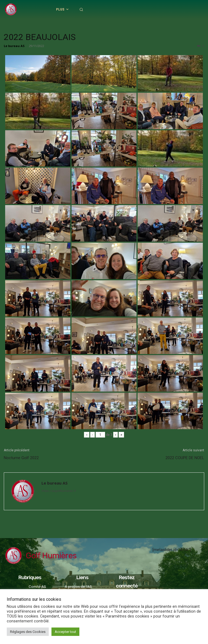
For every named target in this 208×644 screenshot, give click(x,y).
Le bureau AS (14, 46)
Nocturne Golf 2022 (21, 458)
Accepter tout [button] (65, 632)
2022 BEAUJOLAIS (40, 37)
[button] (173, 9)
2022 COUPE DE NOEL (185, 458)
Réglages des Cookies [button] (28, 632)
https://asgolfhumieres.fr (59, 491)
